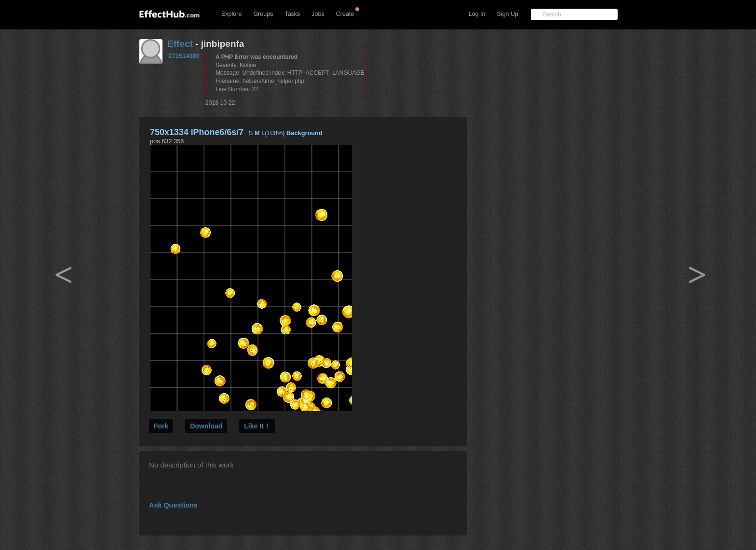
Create (345, 14)
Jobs (318, 14)
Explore (231, 14)
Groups (263, 14)
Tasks (292, 14)
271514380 (184, 56)
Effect (180, 44)
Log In (477, 14)
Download (206, 426)
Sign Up (508, 14)
